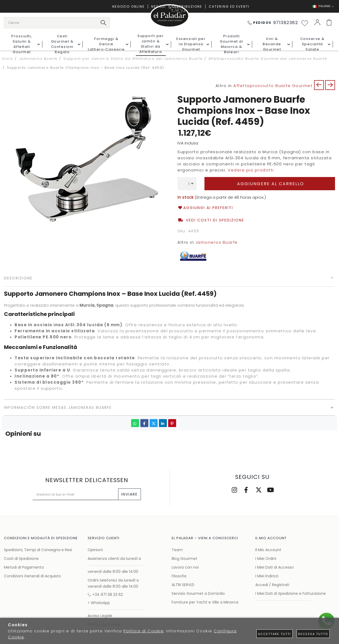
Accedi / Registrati (272, 585)
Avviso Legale (100, 616)
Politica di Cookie (144, 631)
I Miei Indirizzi (267, 576)
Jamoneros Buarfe (217, 242)
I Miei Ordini (266, 559)
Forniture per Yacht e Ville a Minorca (205, 602)
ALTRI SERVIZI (183, 585)
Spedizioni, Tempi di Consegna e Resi (38, 550)
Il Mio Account (268, 550)
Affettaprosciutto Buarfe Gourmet (273, 86)
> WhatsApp (99, 603)
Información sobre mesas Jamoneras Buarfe (58, 407)
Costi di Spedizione (21, 559)
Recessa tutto (313, 634)
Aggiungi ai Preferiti (205, 208)
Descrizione (18, 278)
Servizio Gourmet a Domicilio (198, 593)
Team (177, 550)
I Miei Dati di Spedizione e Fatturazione (291, 593)
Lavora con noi (185, 567)
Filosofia (179, 576)
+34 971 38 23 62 (105, 595)
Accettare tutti (275, 634)
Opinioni (95, 550)
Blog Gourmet (184, 559)
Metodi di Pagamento (24, 567)
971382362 (273, 23)
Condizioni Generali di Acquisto (32, 576)
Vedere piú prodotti (251, 170)
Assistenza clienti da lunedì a (114, 559)
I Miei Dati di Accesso (275, 567)
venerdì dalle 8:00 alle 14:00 (113, 572)
